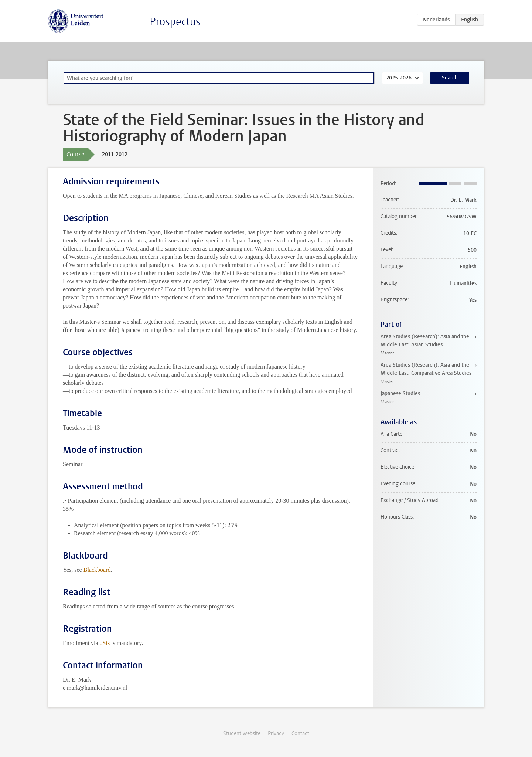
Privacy (276, 734)
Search (450, 78)
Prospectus (175, 22)
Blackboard (97, 570)
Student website (242, 734)
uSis (105, 643)
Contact (300, 734)
